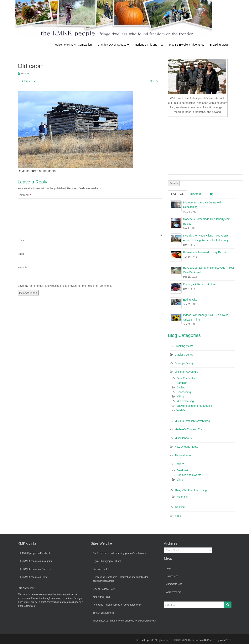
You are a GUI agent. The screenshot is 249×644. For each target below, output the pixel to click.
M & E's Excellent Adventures (192, 421)
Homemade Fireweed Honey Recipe (205, 252)
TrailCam (180, 507)
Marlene (26, 74)
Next (154, 81)
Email (21, 254)
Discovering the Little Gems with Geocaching (202, 205)
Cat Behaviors (100, 553)
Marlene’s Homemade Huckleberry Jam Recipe (207, 221)
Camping (182, 383)
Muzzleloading (185, 401)
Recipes (180, 464)
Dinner (181, 480)
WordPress (226, 640)
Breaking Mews (219, 45)
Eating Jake (190, 300)
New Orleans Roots (186, 447)
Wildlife (181, 410)
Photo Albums (183, 455)
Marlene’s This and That (149, 45)
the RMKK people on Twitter (34, 577)
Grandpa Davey (184, 363)
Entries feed (172, 576)
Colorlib (203, 640)
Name (21, 240)
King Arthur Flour (101, 597)
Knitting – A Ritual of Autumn (200, 284)
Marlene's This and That (189, 429)
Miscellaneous (183, 438)
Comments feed (174, 584)
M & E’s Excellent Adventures (187, 45)
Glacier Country (184, 355)
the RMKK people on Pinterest (35, 569)
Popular (177, 194)
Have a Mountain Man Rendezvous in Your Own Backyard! (209, 270)
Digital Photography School (107, 561)
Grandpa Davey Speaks (113, 45)
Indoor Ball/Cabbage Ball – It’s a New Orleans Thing (205, 317)
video (178, 516)
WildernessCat (100, 621)
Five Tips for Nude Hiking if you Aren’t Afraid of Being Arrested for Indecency (206, 238)
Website (23, 267)
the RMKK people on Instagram (36, 561)
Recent (196, 194)
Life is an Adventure (187, 372)
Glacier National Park (104, 589)
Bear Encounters (187, 378)
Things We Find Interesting (191, 490)
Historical (182, 497)
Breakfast (182, 470)
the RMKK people (145, 640)
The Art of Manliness (103, 613)
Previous (28, 81)
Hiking (180, 397)
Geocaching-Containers (105, 577)
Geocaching (184, 392)
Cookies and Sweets (189, 475)
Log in (169, 568)
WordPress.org (174, 592)
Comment (24, 195)
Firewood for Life (101, 569)
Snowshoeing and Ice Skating (194, 406)
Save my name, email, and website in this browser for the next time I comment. (65, 286)
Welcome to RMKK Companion (73, 45)
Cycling (181, 387)
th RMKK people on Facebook (35, 553)
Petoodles (98, 605)
